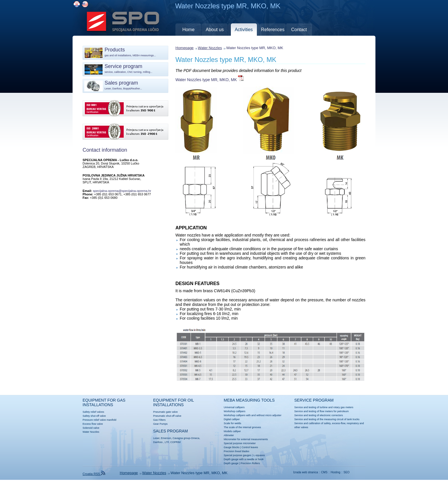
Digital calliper (232, 419)
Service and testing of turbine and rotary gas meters (324, 407)
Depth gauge (231, 463)
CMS (324, 472)
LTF (167, 442)
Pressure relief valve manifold (99, 420)
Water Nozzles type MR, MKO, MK (226, 60)
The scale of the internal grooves (242, 427)
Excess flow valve (93, 424)
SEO (346, 472)
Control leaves (250, 447)
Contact (299, 30)
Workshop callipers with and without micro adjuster (253, 415)
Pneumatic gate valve (165, 412)
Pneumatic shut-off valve (167, 416)
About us (215, 30)
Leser (156, 438)
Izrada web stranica (306, 472)
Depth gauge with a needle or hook (244, 459)
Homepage (185, 48)
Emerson (166, 438)
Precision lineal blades (237, 451)
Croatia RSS (94, 474)
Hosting (335, 472)
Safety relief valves (93, 412)
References (273, 30)
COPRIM (175, 442)
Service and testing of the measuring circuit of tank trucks (327, 419)
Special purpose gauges (238, 455)
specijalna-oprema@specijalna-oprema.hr (122, 191)
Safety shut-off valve (94, 416)
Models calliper (232, 431)
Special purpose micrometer (240, 443)
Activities (244, 30)
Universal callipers (234, 407)
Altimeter (229, 435)
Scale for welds (232, 423)
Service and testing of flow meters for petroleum (322, 411)
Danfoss (158, 442)
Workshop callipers (235, 411)
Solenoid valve (91, 428)
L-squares (259, 455)
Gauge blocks (232, 447)
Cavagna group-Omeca (186, 438)
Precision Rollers (250, 463)
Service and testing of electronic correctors (319, 415)
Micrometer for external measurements (246, 439)
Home (188, 30)
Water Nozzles (210, 48)
